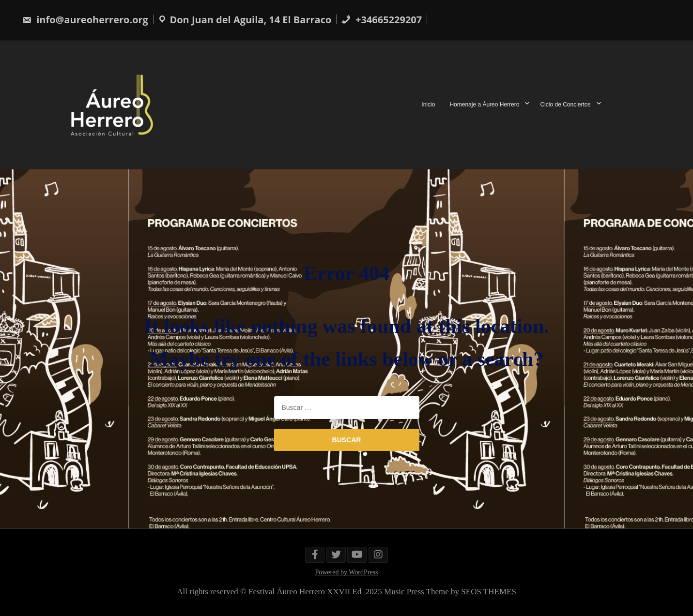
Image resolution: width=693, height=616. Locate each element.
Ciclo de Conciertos (565, 105)
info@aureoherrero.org (85, 20)
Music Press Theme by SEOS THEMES (450, 592)
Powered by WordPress (346, 572)
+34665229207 (381, 20)
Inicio (428, 105)
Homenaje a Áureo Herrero (484, 105)
